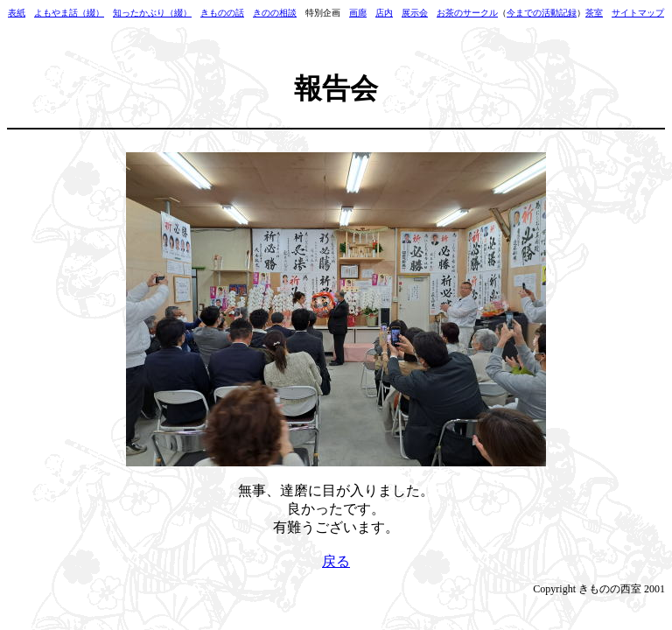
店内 (384, 13)
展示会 (415, 13)
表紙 (17, 13)
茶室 (594, 13)
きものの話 (222, 13)
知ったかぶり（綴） (152, 13)
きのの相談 (275, 13)
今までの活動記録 (542, 13)
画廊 (358, 13)
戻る (336, 561)
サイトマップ (638, 13)
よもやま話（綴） (69, 13)
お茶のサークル (467, 13)
